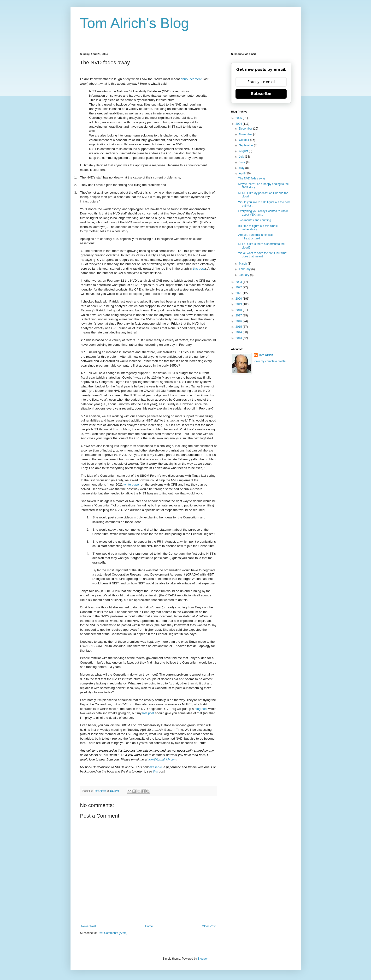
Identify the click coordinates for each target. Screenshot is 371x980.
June (242, 162)
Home (149, 926)
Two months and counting (255, 220)
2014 (239, 332)
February (245, 269)
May (242, 168)
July (242, 157)
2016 (239, 321)
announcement (191, 79)
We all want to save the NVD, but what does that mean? (263, 255)
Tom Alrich (266, 355)
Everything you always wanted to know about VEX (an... (263, 213)
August (244, 151)
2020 (239, 299)
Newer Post (89, 926)
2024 (239, 124)
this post (199, 269)
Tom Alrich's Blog (135, 23)
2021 (239, 293)
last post (148, 713)
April (242, 173)
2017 (239, 315)
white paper (132, 484)
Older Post (209, 926)
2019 (239, 304)
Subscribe (261, 94)
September (246, 145)
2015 (239, 327)
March (243, 264)
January (244, 275)
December (246, 129)
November (246, 134)
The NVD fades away (252, 178)
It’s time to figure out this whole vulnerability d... (258, 228)
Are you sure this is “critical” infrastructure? (256, 237)
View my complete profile (270, 361)
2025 (239, 118)
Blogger (203, 959)
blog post (201, 709)
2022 (239, 287)
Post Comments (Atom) (113, 933)
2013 (239, 338)
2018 (239, 310)
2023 (239, 282)
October (244, 140)
